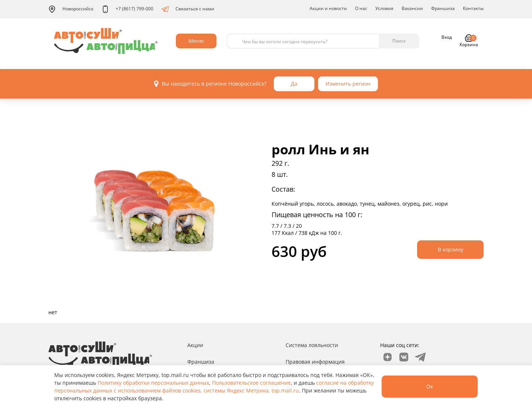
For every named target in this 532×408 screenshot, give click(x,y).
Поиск (399, 41)
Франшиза (443, 8)
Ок (430, 386)
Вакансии (412, 8)
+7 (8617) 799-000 (127, 9)
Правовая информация (315, 362)
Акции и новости (328, 8)
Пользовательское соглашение (251, 383)
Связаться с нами (188, 9)
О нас (361, 8)
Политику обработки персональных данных (153, 383)
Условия (384, 8)
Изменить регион (348, 84)
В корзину (451, 249)
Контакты (473, 8)
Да (294, 84)
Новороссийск (71, 9)
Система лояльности (312, 345)
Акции (195, 345)
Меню (196, 41)
